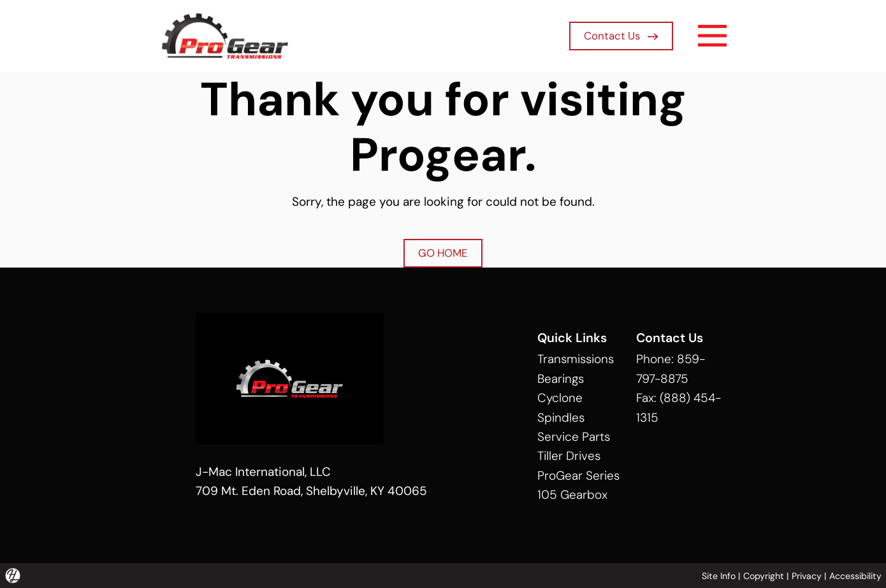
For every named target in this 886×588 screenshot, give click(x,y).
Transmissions (576, 359)
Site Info (719, 576)
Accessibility (855, 576)
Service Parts (574, 437)
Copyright (764, 576)
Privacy (807, 576)
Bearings (561, 379)
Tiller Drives (569, 456)
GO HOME (443, 253)
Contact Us (621, 36)
